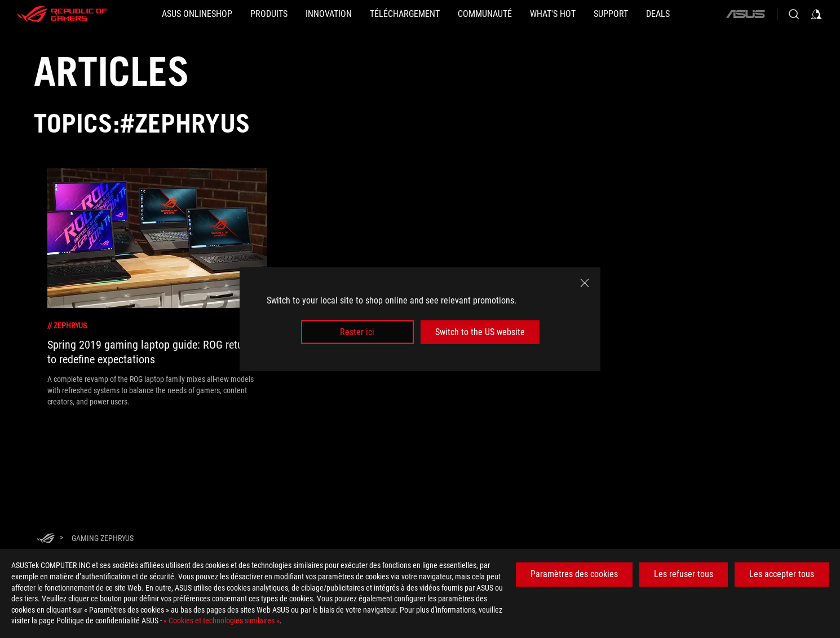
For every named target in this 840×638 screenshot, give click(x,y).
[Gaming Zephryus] (103, 538)
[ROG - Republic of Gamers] (62, 14)
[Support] (611, 14)
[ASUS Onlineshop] (197, 14)
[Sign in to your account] (816, 14)
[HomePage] (46, 539)
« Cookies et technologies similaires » (222, 621)
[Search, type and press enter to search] (794, 14)
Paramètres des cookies (574, 574)
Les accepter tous (782, 574)
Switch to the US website (480, 332)
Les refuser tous (684, 574)
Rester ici (357, 332)
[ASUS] (745, 14)
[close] (585, 283)
